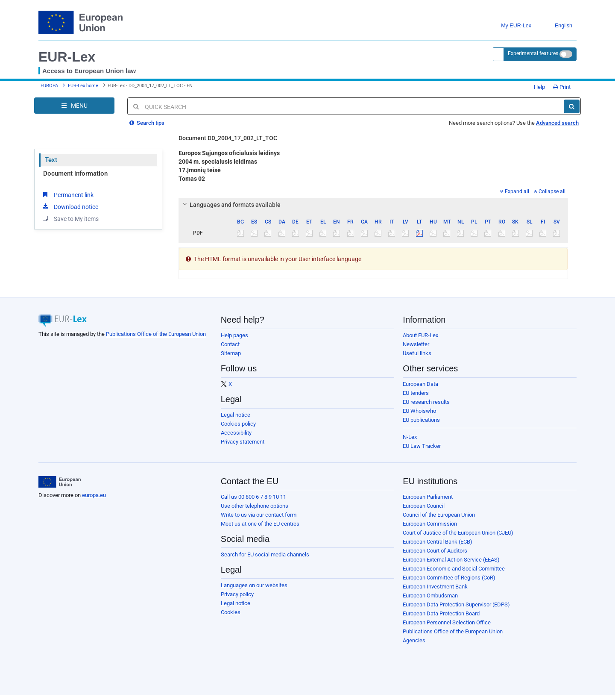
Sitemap (231, 353)
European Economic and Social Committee (454, 569)
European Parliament (428, 497)
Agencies (414, 640)
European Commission (430, 524)
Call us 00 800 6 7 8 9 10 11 (253, 497)
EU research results (426, 402)
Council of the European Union (439, 515)
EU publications (421, 420)
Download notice (70, 206)
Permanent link (67, 194)
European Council (424, 506)
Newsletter (416, 344)
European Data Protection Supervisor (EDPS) (456, 604)
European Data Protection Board (441, 613)
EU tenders (416, 393)
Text (51, 160)
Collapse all (550, 191)
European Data (420, 384)
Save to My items (70, 218)
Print (562, 87)
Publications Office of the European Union (156, 334)
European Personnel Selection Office (447, 622)
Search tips (147, 123)
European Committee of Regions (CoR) (449, 578)
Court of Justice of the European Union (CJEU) (458, 533)
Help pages (234, 335)
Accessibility (236, 433)
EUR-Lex (67, 57)
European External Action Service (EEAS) (451, 560)
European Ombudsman (430, 596)
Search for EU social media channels (265, 554)
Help (536, 87)
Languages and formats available (230, 205)
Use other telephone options (255, 506)
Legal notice (236, 415)
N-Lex (410, 437)
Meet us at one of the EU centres (260, 524)
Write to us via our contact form (259, 515)
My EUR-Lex (510, 26)
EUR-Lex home (83, 86)
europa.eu (94, 495)
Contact (230, 344)
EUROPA (49, 86)
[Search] (572, 106)
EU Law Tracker (422, 446)
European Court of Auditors (435, 551)
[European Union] (60, 482)
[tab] (373, 205)
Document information (75, 174)
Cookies (231, 612)
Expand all (515, 191)
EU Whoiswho (419, 411)
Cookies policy (238, 424)
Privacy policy (237, 594)
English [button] (557, 26)
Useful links (417, 353)
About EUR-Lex (420, 335)
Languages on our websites (254, 585)
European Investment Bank (435, 587)
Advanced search (557, 123)
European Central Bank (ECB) (438, 542)
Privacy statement (243, 442)
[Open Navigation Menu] (74, 106)
